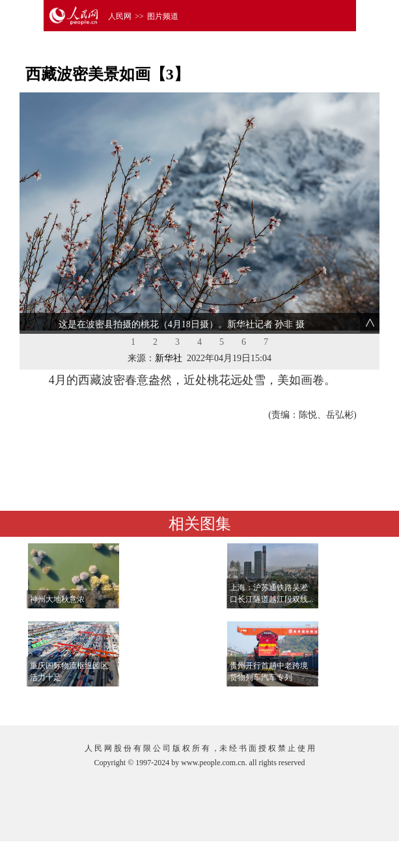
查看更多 (337, 702)
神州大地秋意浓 (57, 599)
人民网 (120, 16)
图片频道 (163, 16)
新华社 (169, 358)
